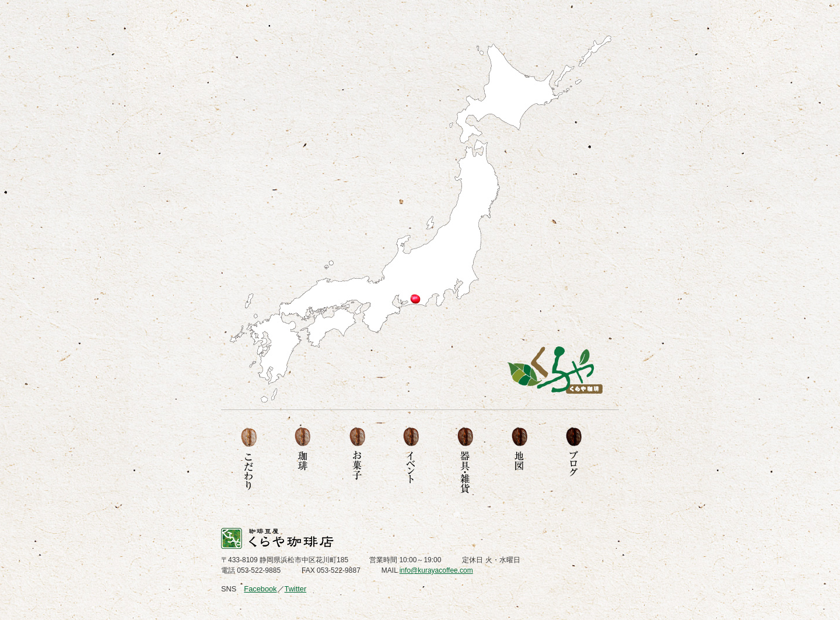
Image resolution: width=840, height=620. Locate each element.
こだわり (248, 461)
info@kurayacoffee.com (436, 570)
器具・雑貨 (465, 461)
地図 (519, 461)
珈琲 (302, 461)
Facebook (260, 589)
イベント (411, 461)
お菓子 (357, 461)
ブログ (574, 461)
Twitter (296, 589)
